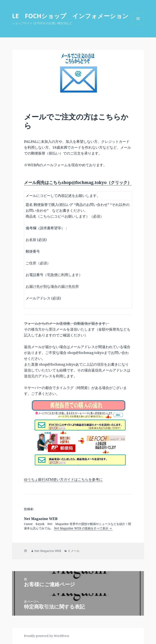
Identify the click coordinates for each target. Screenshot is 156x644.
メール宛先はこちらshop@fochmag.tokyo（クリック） (78, 182)
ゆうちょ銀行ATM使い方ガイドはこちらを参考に (63, 479)
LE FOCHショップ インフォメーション (70, 16)
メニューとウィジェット (138, 24)
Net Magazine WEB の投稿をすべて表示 (82, 528)
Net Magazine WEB (48, 551)
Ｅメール (74, 551)
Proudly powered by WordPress (47, 636)
